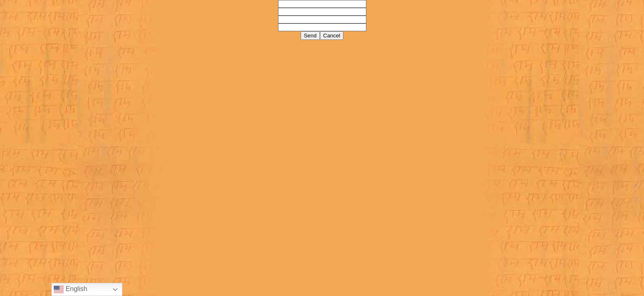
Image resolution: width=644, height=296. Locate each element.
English (70, 289)
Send (310, 36)
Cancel (332, 36)
